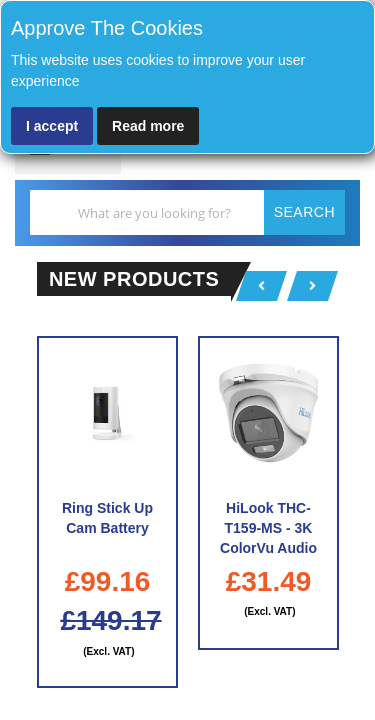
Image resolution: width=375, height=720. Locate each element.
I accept (52, 126)
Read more (148, 126)
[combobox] (187, 212)
